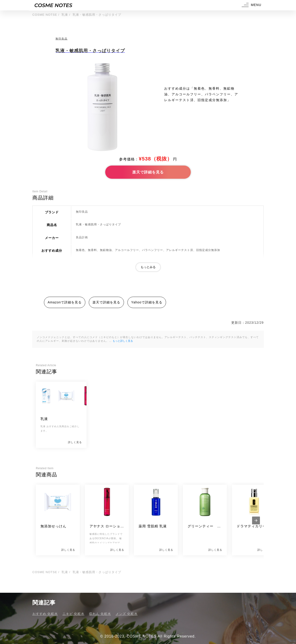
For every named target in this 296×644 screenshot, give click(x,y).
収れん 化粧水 (100, 614)
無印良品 (62, 39)
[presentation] (256, 520)
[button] (251, 5)
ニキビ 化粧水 (73, 614)
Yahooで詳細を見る (147, 302)
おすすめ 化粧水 (45, 614)
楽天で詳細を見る (148, 172)
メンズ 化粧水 (127, 614)
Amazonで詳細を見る (65, 302)
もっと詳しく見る (123, 341)
